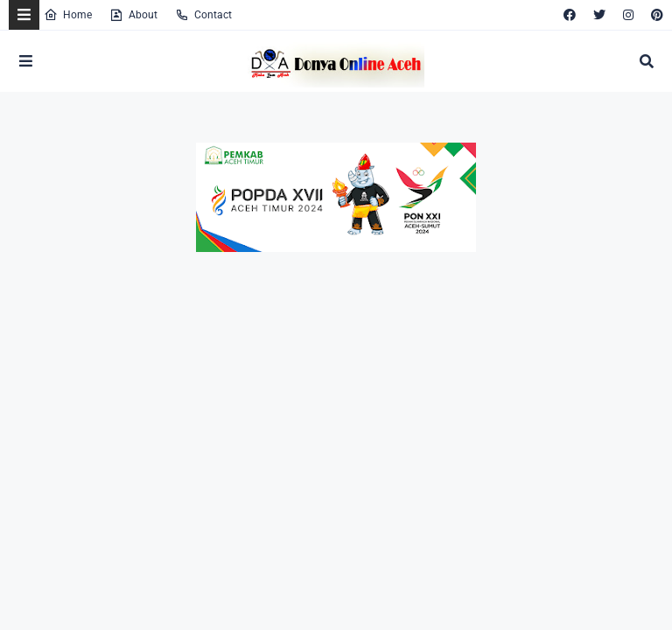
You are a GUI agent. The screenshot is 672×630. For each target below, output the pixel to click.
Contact (203, 15)
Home (68, 15)
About (133, 15)
